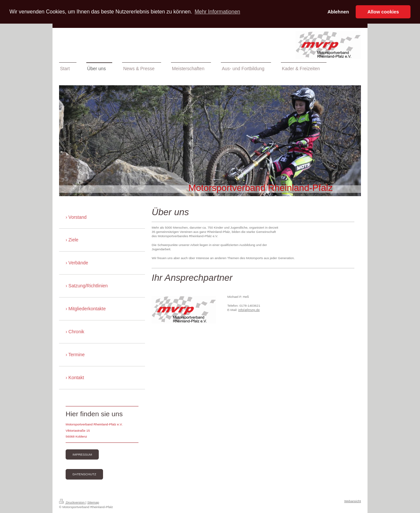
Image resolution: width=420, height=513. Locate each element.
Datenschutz (84, 474)
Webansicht (353, 501)
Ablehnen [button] (338, 12)
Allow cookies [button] (383, 12)
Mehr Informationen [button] (217, 12)
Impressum (82, 454)
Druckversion (72, 502)
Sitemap (93, 502)
